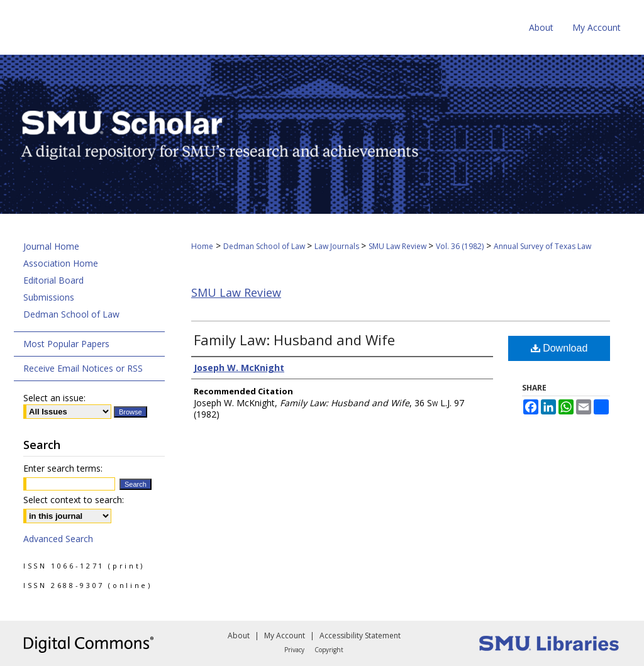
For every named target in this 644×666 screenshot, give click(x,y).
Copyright (329, 650)
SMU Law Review (398, 246)
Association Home (61, 263)
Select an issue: (54, 398)
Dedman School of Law (265, 246)
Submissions (49, 297)
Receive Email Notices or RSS (83, 368)
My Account (285, 635)
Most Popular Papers (66, 344)
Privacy (294, 650)
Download (559, 348)
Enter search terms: (63, 468)
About (239, 635)
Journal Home (51, 246)
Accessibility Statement (360, 635)
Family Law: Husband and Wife (294, 340)
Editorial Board (53, 280)
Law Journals (338, 246)
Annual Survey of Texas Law (542, 246)
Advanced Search (58, 539)
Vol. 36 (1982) (460, 246)
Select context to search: (74, 500)
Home (202, 246)
